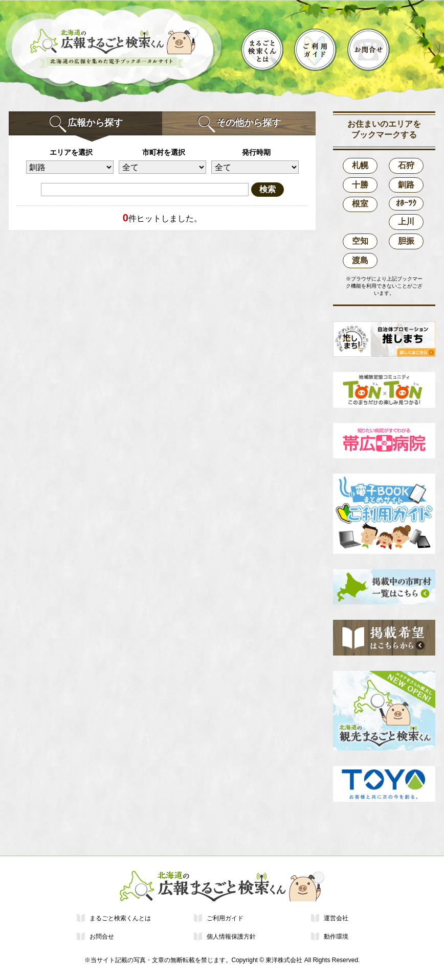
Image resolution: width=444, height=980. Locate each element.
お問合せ (102, 937)
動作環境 (336, 937)
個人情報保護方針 (231, 937)
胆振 (406, 241)
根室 (360, 204)
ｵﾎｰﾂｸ (406, 203)
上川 (406, 221)
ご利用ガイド (225, 918)
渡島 (360, 260)
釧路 (406, 185)
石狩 (406, 165)
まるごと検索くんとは (120, 918)
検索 (268, 189)
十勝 (360, 185)
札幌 (360, 165)
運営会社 (336, 918)
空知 (360, 241)
